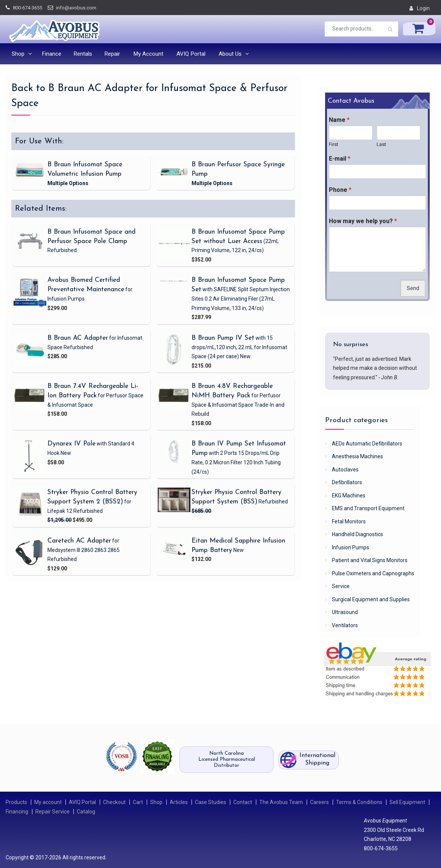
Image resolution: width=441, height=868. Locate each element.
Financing (17, 812)
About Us (230, 54)
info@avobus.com (76, 8)
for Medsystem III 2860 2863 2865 (84, 550)
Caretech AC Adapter (79, 541)
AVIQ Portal (191, 54)
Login (423, 8)
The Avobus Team (281, 802)
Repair (112, 54)
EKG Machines (349, 496)
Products (16, 802)
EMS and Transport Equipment (368, 508)
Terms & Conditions (359, 802)
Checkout (114, 802)
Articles (179, 802)
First (334, 144)
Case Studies (211, 802)
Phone (340, 190)
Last (381, 144)
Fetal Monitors (349, 521)
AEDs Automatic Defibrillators (367, 444)
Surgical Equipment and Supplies (371, 599)
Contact (243, 802)
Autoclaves (345, 470)
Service (341, 586)
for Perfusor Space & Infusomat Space (238, 405)
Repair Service (52, 812)
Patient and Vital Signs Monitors (370, 560)
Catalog (86, 812)
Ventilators (345, 625)
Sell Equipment (407, 802)
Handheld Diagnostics (357, 534)
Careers (319, 802)
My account (48, 802)
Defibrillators (347, 482)
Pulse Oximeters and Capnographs (373, 573)
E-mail (340, 159)
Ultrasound (345, 612)
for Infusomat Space (239, 347)
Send (413, 288)
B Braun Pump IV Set (223, 338)
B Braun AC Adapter (78, 338)
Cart (138, 802)
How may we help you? (363, 221)
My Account (148, 54)
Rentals (83, 54)
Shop (18, 54)
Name (339, 120)
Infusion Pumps (351, 547)
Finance (52, 54)
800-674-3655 (27, 8)
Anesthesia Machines (357, 456)
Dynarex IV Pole (71, 444)
